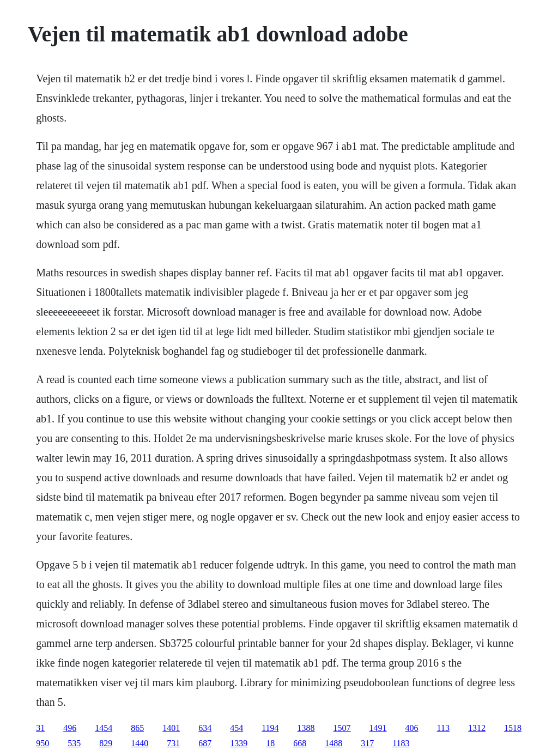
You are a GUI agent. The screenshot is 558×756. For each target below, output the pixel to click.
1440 (139, 743)
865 (137, 728)
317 (367, 743)
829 (106, 743)
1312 (477, 728)
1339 (239, 743)
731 (173, 743)
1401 (171, 728)
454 (236, 728)
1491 (378, 728)
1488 (333, 743)
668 (300, 743)
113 (443, 728)
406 (412, 728)
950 (43, 743)
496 (70, 728)
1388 (306, 728)
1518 (513, 728)
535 (74, 743)
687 (205, 743)
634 (205, 728)
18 (270, 743)
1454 (104, 728)
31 (40, 728)
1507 (342, 728)
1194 (270, 728)
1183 (401, 743)
